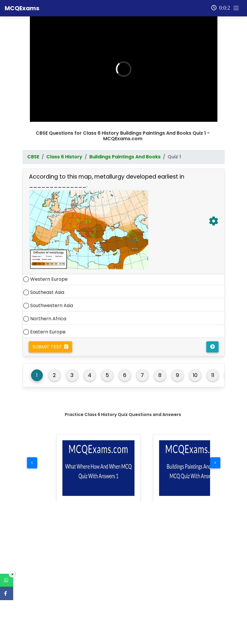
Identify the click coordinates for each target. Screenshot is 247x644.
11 (213, 365)
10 (195, 365)
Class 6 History (64, 147)
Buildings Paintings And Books (125, 147)
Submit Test (50, 337)
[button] (98, 458)
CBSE (33, 147)
